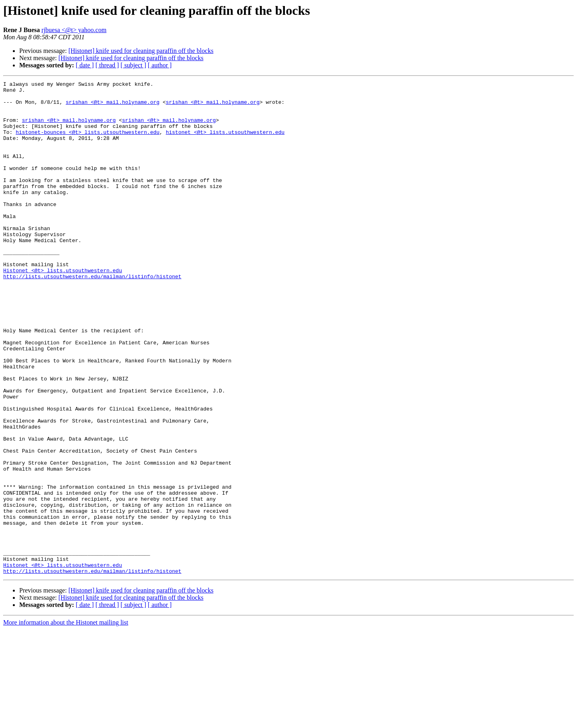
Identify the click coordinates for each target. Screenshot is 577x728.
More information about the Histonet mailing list (66, 721)
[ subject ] (133, 65)
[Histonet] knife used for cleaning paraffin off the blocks (141, 51)
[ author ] (160, 65)
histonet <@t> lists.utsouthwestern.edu (225, 143)
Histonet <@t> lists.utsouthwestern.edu (63, 309)
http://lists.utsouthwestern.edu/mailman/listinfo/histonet (92, 316)
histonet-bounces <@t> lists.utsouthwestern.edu (88, 143)
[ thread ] (107, 65)
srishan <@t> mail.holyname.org (113, 107)
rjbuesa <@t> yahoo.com (74, 30)
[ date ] (85, 65)
